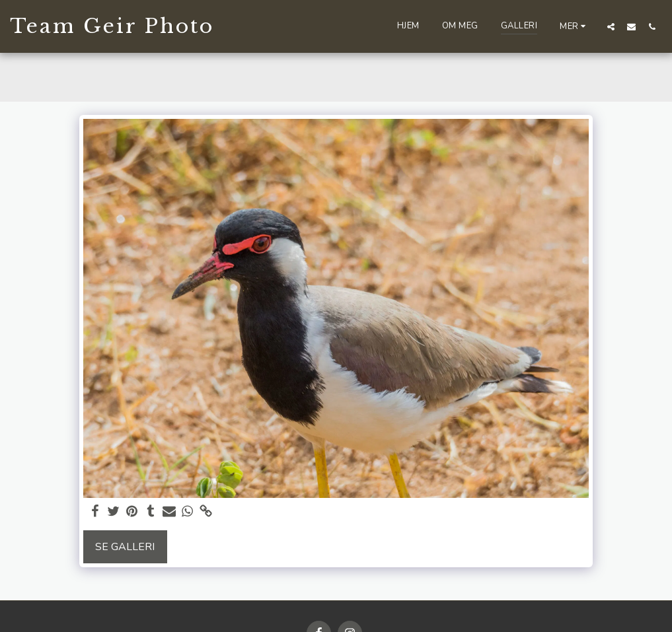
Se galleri (125, 547)
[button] (611, 26)
